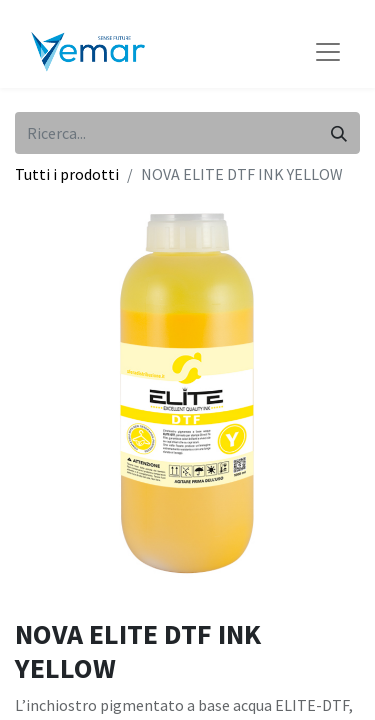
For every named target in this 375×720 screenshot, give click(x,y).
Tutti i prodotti (67, 174)
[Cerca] (339, 133)
